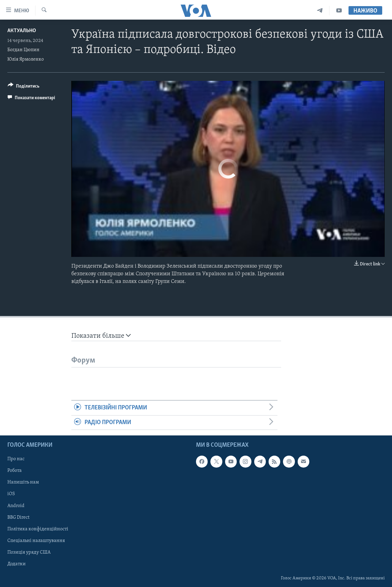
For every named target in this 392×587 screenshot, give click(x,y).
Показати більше (101, 336)
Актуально (22, 31)
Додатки (17, 564)
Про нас (16, 459)
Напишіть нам (23, 482)
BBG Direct (18, 517)
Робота (15, 471)
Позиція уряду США (29, 552)
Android (16, 506)
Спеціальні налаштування (36, 541)
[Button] (24, 87)
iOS (11, 494)
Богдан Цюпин (23, 50)
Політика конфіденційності (38, 529)
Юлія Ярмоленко (26, 59)
